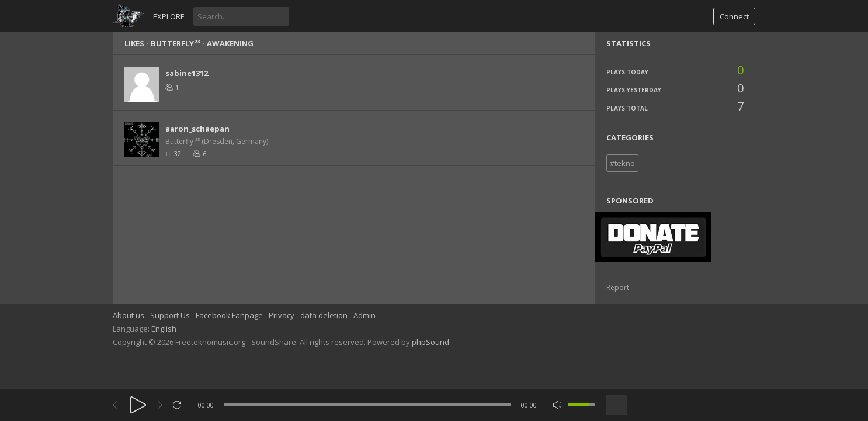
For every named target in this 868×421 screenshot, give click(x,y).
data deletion (324, 315)
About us (129, 315)
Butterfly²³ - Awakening (202, 43)
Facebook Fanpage (229, 315)
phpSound (430, 342)
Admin (364, 315)
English (164, 329)
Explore (169, 16)
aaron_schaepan (197, 129)
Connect (734, 16)
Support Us (170, 315)
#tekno (622, 163)
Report (618, 287)
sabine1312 (187, 73)
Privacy (282, 315)
